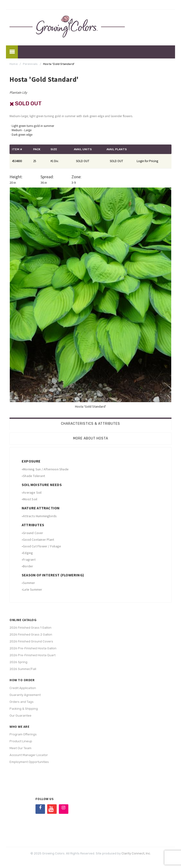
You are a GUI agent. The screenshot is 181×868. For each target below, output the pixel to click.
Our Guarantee (20, 716)
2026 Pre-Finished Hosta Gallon (33, 648)
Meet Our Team (20, 748)
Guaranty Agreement (25, 695)
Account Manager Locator (29, 755)
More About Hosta (91, 438)
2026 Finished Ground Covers (31, 641)
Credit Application (23, 688)
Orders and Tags (22, 702)
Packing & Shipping (24, 709)
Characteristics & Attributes (90, 424)
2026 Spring (18, 662)
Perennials (30, 64)
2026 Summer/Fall (23, 669)
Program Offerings (23, 734)
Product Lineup (21, 741)
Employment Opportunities (29, 762)
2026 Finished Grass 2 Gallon (31, 634)
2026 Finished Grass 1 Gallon (30, 628)
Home (14, 64)
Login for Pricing (147, 161)
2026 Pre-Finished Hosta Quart (33, 655)
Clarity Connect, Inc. (136, 853)
